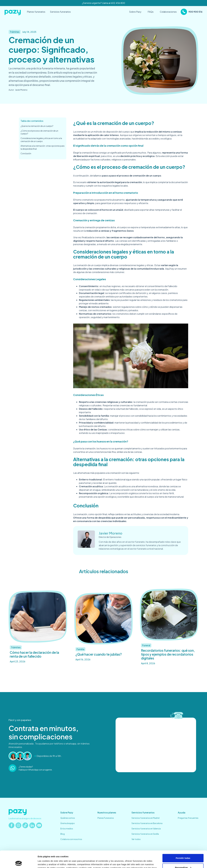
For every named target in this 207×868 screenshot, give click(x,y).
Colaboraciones (168, 12)
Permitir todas (183, 841)
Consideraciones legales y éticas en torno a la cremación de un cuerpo (41, 140)
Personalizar (183, 851)
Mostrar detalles (46, 862)
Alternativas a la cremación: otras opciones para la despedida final (42, 147)
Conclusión (26, 153)
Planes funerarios (36, 12)
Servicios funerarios (60, 12)
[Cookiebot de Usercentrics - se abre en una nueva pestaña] (19, 862)
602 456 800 (118, 3)
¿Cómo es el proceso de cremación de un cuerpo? (39, 132)
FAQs (151, 12)
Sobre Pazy (135, 12)
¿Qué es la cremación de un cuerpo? (37, 126)
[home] (13, 12)
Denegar (183, 860)
